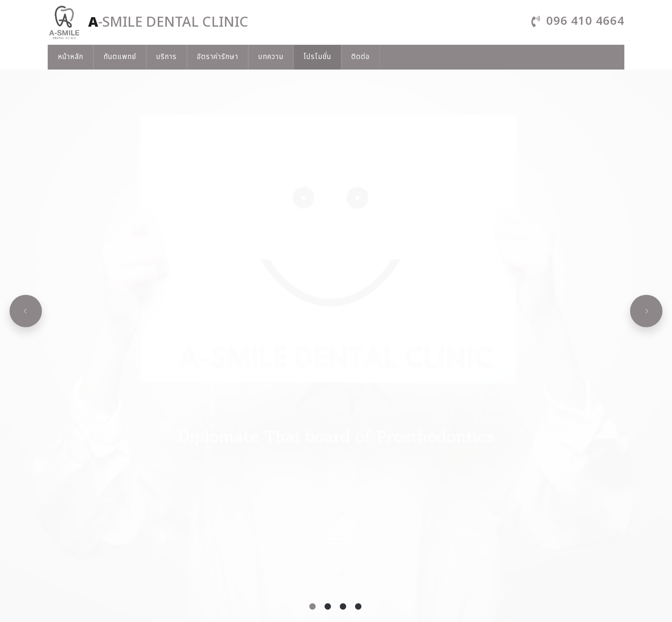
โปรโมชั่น (317, 57)
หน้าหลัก (71, 57)
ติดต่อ (361, 57)
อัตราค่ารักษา (218, 57)
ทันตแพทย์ (120, 57)
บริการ (167, 57)
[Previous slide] (26, 311)
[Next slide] (646, 311)
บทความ (271, 57)
